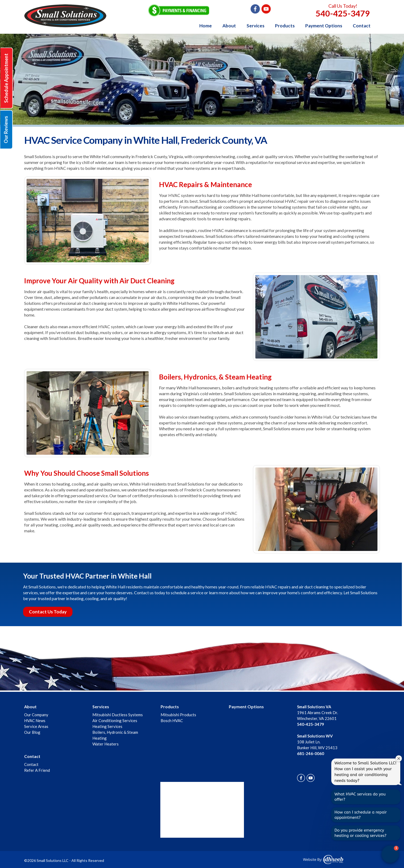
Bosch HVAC (172, 720)
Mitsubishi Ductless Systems (118, 715)
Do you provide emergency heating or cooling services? (360, 833)
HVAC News (35, 720)
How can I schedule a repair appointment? (361, 815)
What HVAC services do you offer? (360, 797)
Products (285, 26)
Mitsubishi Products (178, 715)
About (229, 26)
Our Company (36, 715)
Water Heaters (106, 744)
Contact (362, 26)
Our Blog (32, 732)
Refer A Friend (37, 770)
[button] (390, 854)
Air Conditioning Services (115, 720)
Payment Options (324, 26)
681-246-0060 (311, 753)
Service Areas (36, 726)
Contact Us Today (48, 612)
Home (206, 26)
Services (255, 26)
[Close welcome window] (399, 759)
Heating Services (107, 726)
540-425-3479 (343, 13)
